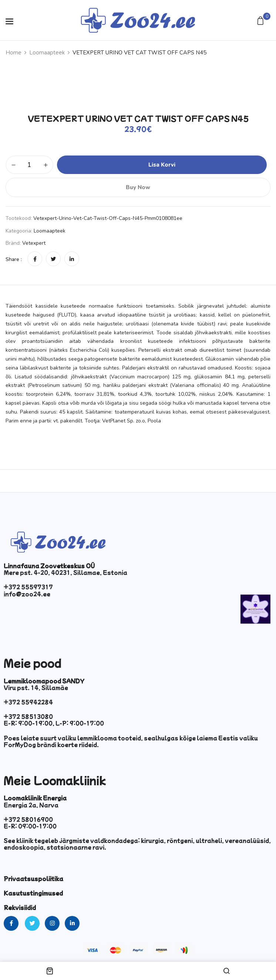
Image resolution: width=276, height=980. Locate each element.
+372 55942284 (28, 702)
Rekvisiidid (20, 907)
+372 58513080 (28, 716)
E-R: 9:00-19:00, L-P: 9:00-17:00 (54, 723)
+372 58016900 (28, 819)
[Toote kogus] (29, 165)
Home (14, 53)
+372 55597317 (28, 587)
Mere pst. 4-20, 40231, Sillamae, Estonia (65, 572)
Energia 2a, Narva (31, 805)
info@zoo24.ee (27, 594)
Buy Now (138, 187)
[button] (261, 21)
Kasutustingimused (33, 893)
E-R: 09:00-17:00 (30, 826)
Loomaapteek (47, 53)
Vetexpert (34, 243)
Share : (14, 259)
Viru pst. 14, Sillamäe (36, 688)
